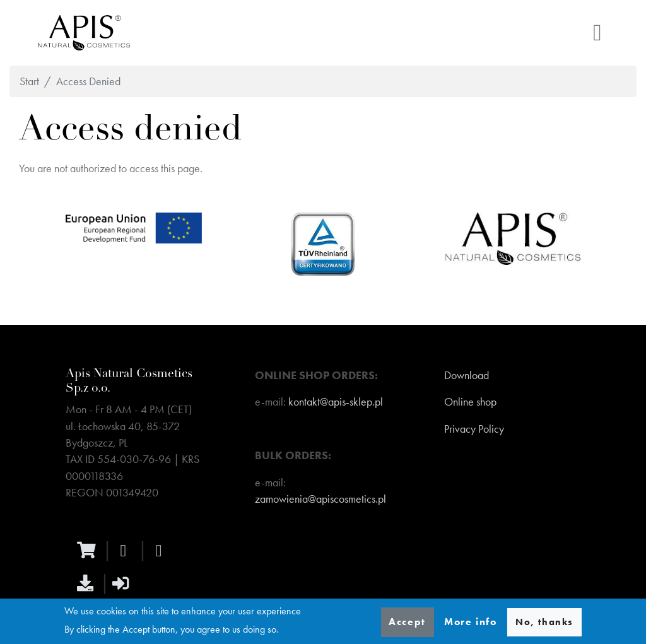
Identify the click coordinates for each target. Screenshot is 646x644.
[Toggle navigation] (597, 33)
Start (29, 81)
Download (467, 375)
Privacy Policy (474, 429)
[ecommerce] (90, 550)
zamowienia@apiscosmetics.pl (320, 499)
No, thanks (544, 622)
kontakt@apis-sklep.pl (336, 402)
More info (470, 622)
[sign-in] (124, 583)
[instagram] (161, 551)
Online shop (470, 402)
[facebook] (126, 551)
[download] (88, 583)
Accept (407, 622)
